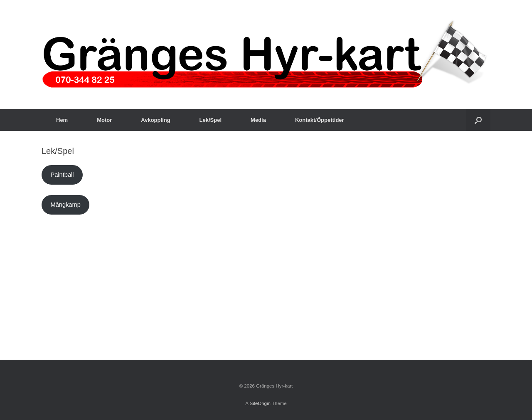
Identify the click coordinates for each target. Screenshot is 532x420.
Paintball (62, 175)
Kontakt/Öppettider (320, 120)
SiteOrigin (260, 403)
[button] (478, 120)
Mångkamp (65, 205)
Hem (62, 120)
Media (258, 120)
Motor (104, 120)
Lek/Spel (211, 120)
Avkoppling (155, 120)
